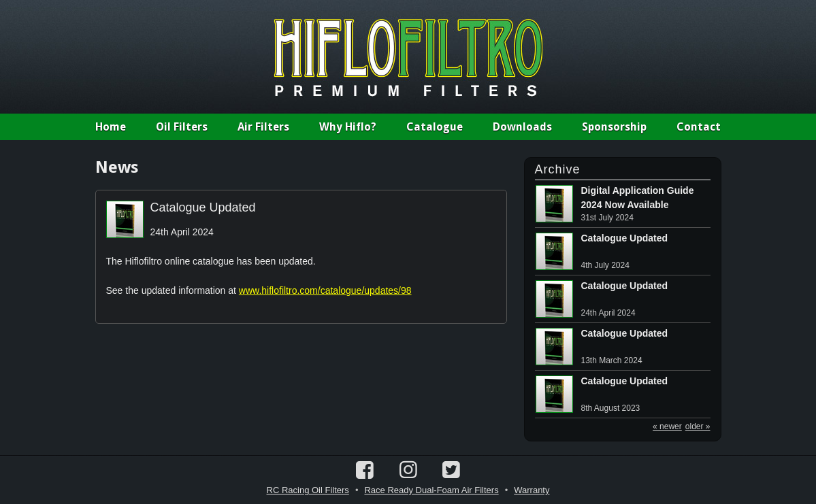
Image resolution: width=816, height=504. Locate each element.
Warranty (532, 490)
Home (111, 127)
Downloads (522, 127)
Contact (699, 127)
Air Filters (263, 127)
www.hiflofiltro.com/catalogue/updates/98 (325, 290)
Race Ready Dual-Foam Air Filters (431, 490)
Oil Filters (182, 127)
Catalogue (435, 127)
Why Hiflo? (348, 127)
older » (698, 426)
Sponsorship (614, 127)
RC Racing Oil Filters (308, 490)
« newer (667, 426)
